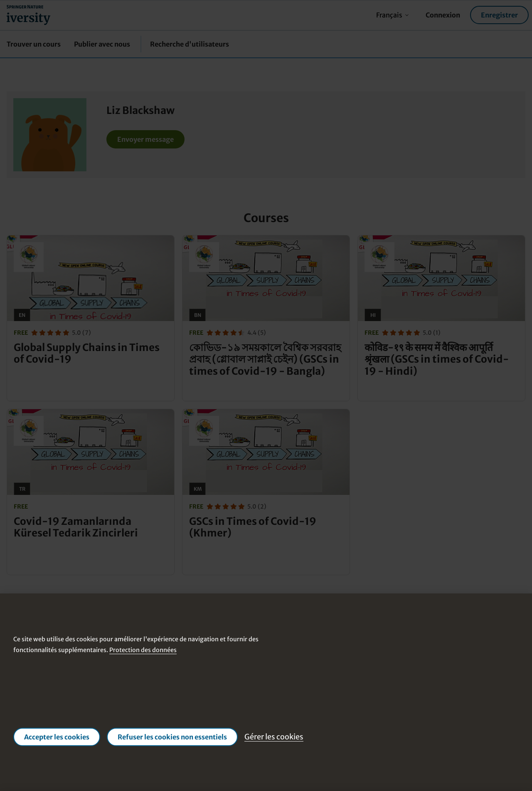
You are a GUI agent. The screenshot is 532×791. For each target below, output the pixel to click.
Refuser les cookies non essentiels (172, 737)
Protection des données (143, 650)
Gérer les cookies (274, 737)
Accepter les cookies (57, 737)
